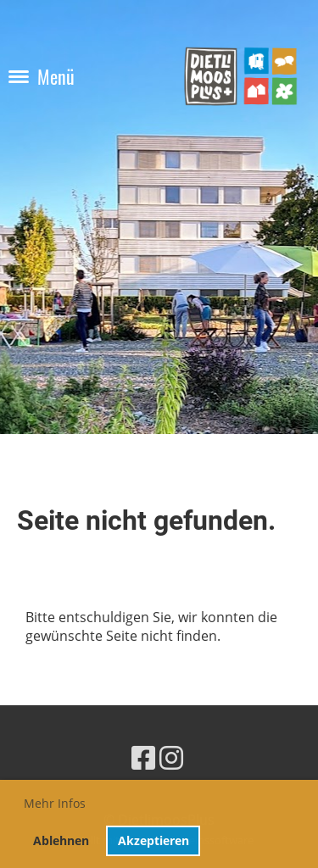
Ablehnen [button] (61, 840)
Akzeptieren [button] (153, 840)
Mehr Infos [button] (55, 803)
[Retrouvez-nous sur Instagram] (171, 757)
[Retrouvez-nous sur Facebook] (143, 757)
